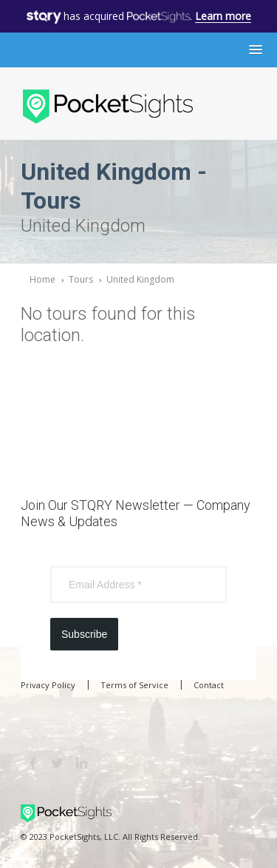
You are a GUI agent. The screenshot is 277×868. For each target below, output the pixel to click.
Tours (81, 279)
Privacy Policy (48, 685)
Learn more (223, 16)
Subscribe (84, 634)
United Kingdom (140, 279)
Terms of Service (134, 685)
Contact (209, 685)
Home (42, 279)
